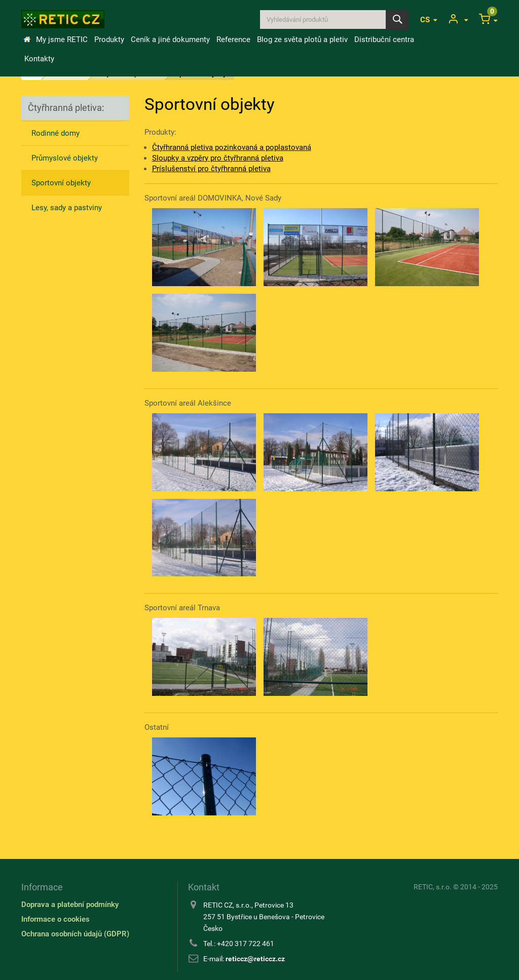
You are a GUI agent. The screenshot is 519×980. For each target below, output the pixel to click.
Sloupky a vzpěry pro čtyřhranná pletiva (218, 158)
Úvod (27, 40)
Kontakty (39, 59)
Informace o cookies (55, 919)
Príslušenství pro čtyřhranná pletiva (211, 169)
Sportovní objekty (61, 183)
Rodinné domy (55, 133)
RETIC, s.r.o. (433, 887)
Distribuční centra (384, 40)
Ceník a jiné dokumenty (170, 40)
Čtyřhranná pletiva (65, 108)
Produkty (109, 40)
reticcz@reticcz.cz (255, 959)
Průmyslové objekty (65, 158)
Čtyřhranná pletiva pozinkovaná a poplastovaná (232, 147)
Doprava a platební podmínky (70, 905)
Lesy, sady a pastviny (67, 208)
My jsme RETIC (62, 40)
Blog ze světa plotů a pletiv (302, 40)
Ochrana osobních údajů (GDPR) (75, 934)
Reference (233, 40)
